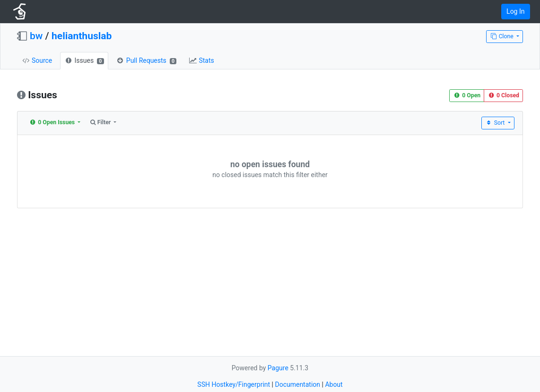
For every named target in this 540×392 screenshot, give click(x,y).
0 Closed (503, 95)
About (334, 384)
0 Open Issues (53, 122)
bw (36, 36)
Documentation (297, 384)
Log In (515, 11)
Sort (496, 123)
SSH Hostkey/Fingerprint (234, 384)
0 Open (467, 95)
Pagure (278, 368)
